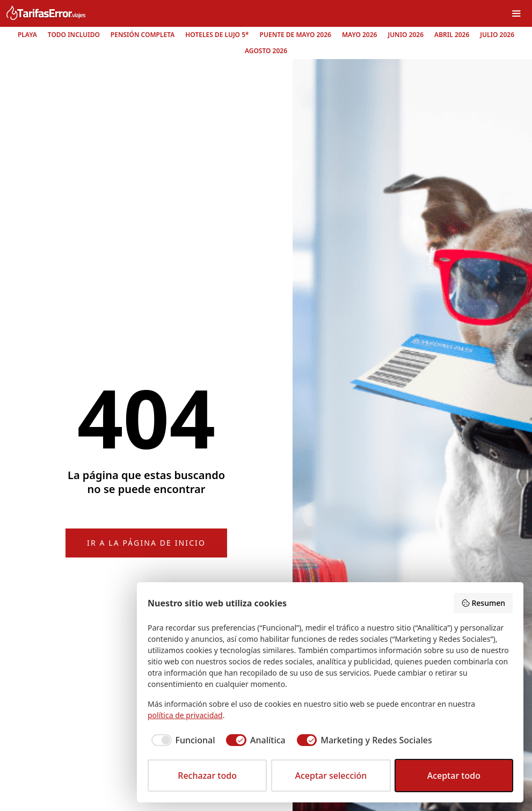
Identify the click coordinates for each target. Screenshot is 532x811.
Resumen (483, 603)
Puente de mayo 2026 (296, 35)
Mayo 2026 (360, 35)
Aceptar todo (454, 776)
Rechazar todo (207, 776)
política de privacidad (185, 715)
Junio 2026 (406, 35)
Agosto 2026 (266, 51)
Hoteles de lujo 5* (217, 35)
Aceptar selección (331, 776)
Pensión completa (143, 35)
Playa (27, 35)
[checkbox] (181, 740)
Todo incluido (74, 35)
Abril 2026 (452, 35)
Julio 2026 (497, 35)
